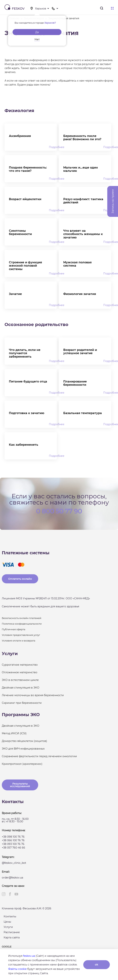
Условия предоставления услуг (21, 635)
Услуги (8, 927)
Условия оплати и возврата (19, 641)
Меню (112, 8)
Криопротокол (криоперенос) (22, 764)
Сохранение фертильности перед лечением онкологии (39, 756)
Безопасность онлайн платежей (22, 618)
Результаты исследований (20, 785)
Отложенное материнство (20, 672)
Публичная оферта (14, 629)
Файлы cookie (17, 969)
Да (37, 32)
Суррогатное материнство (20, 665)
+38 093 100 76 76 (13, 844)
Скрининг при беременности (22, 703)
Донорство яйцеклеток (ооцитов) (24, 741)
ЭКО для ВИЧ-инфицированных (23, 749)
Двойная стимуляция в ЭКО (21, 688)
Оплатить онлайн (20, 579)
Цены (7, 922)
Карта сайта (12, 938)
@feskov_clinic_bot (14, 863)
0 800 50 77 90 (59, 511)
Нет (37, 39)
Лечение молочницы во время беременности (33, 695)
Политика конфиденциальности (22, 624)
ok (97, 965)
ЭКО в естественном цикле (20, 680)
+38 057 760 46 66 (13, 848)
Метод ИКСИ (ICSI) (14, 733)
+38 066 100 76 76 (13, 840)
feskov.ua (29, 956)
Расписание (12, 932)
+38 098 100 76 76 (13, 837)
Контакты (10, 916)
